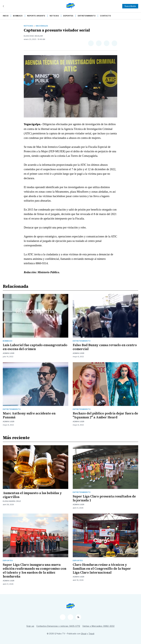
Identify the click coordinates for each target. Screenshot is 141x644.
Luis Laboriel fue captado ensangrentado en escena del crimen (35, 347)
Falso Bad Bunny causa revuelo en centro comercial (105, 347)
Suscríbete (130, 6)
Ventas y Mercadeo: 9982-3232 (98, 626)
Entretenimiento (87, 16)
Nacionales (42, 26)
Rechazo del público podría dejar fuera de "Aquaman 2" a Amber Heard (105, 415)
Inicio (6, 16)
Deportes (68, 16)
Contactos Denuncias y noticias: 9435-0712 (58, 626)
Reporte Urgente (36, 16)
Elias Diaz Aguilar (33, 36)
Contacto (106, 16)
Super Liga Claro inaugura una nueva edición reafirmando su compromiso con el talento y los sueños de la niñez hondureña (35, 571)
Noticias (54, 16)
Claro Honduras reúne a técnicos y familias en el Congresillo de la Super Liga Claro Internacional (102, 569)
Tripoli (91, 634)
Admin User (9, 353)
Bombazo (18, 16)
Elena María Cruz (12, 501)
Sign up (30, 626)
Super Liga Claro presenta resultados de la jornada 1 (104, 498)
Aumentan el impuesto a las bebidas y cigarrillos (32, 495)
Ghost (84, 634)
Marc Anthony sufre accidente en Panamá (29, 415)
